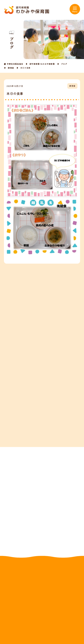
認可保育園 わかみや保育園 (42, 64)
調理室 (11, 68)
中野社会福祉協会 (15, 64)
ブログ (64, 64)
